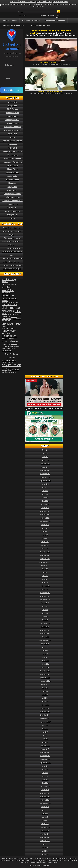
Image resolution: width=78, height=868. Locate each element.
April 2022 (45, 538)
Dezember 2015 (45, 793)
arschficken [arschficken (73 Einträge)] (8, 290)
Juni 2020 (45, 610)
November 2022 (45, 515)
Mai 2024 (45, 453)
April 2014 (45, 851)
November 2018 (45, 674)
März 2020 (45, 620)
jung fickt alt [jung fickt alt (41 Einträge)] (6, 333)
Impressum (32, 866)
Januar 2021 (45, 589)
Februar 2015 (45, 827)
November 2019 (45, 634)
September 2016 (45, 763)
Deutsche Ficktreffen (31, 21)
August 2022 (45, 525)
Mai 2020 (45, 613)
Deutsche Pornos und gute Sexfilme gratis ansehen (39, 1)
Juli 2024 (45, 450)
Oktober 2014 (45, 841)
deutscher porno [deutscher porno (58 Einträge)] (10, 305)
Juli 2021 (45, 569)
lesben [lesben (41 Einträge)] (4, 339)
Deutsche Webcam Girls (40, 25)
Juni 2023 (45, 491)
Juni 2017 (45, 732)
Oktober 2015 (45, 800)
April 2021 (45, 579)
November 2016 (45, 756)
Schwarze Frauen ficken (12, 201)
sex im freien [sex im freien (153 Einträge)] (11, 365)
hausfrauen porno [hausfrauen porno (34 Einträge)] (8, 328)
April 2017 (45, 739)
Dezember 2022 (45, 511)
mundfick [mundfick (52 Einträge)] (6, 344)
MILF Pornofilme (12, 180)
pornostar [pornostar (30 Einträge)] (17, 346)
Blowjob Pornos (13, 116)
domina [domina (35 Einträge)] (4, 314)
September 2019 (45, 640)
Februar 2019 (45, 664)
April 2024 (45, 457)
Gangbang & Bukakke (13, 151)
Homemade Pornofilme (12, 162)
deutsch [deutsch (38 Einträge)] (5, 301)
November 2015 (45, 797)
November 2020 (45, 596)
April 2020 (45, 617)
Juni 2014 (45, 844)
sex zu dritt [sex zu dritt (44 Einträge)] (6, 370)
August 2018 (45, 685)
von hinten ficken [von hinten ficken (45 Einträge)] (9, 372)
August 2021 (45, 566)
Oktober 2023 (45, 477)
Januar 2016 (45, 790)
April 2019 (45, 657)
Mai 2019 (45, 654)
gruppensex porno (58, 64)
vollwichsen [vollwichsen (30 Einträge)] (15, 370)
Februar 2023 (45, 504)
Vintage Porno (13, 215)
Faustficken (12, 144)
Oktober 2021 (45, 559)
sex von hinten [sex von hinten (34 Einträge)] (14, 368)
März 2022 (45, 542)
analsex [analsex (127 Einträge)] (7, 287)
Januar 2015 (45, 831)
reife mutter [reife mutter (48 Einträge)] (7, 350)
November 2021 (45, 555)
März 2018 (45, 701)
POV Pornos (12, 190)
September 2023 (45, 481)
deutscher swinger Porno (44, 64)
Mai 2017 (45, 735)
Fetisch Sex (12, 148)
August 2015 (45, 807)
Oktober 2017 (45, 718)
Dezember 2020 (45, 593)
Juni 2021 (45, 572)
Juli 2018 (45, 688)
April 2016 (45, 780)
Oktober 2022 (45, 518)
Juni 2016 (45, 773)
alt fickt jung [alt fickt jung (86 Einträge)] (9, 279)
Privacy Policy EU (43, 866)
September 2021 (45, 562)
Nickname (9, 65)
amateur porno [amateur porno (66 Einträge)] (9, 284)
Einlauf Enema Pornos (13, 141)
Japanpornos (12, 165)
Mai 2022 (45, 535)
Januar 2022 (45, 549)
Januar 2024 (45, 467)
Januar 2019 (45, 668)
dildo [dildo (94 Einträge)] (18, 311)
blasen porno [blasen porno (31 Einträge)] (6, 293)
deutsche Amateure (12, 127)
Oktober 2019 (45, 637)
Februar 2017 (45, 746)
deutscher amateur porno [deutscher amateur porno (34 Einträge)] (10, 303)
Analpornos (12, 106)
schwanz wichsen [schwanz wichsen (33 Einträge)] (8, 362)
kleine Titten (12, 169)
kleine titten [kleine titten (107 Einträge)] (9, 336)
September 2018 (45, 681)
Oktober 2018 (45, 678)
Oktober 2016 (45, 759)
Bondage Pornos (12, 120)
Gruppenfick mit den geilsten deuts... (51, 62)
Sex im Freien (12, 204)
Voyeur (12, 218)
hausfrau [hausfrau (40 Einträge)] (5, 326)
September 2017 (45, 722)
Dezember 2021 (45, 552)
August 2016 (45, 766)
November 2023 (45, 474)
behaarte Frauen (13, 113)
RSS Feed (43, 15)
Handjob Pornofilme (13, 158)
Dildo (13, 137)
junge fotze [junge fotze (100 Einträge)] (9, 331)
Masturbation (12, 176)
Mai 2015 (45, 817)
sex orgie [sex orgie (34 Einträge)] (5, 368)
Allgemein (13, 102)
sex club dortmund (66, 93)
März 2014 (45, 854)
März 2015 (45, 824)
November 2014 (45, 837)
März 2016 (45, 783)
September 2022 (45, 521)
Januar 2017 (45, 749)
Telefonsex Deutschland (55, 21)
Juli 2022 (45, 528)
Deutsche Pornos (10, 21)
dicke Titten (12, 134)
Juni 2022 (45, 532)
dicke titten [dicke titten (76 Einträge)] (8, 311)
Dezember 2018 (45, 671)
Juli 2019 (45, 647)
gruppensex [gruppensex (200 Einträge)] (12, 323)
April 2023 (45, 498)
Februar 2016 (45, 786)
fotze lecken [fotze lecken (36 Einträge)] (17, 319)
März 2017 (45, 742)
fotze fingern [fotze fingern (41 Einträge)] (7, 319)
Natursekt (13, 183)
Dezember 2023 (45, 470)
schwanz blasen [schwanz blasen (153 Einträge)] (12, 355)
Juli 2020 (45, 606)
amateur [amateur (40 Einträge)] (5, 282)
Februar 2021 (45, 586)
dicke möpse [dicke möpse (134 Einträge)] (11, 308)
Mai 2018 (45, 695)
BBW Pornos (12, 109)
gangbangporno (55, 93)
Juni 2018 (45, 691)
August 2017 (45, 725)
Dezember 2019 (45, 630)
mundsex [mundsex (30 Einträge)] (14, 344)
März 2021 (45, 583)
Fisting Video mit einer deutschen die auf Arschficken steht (12, 252)
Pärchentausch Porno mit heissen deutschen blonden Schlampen (12, 242)
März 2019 (45, 661)
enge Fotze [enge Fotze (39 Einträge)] (6, 316)
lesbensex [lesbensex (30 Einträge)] (11, 338)
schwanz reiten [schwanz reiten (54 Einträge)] (9, 360)
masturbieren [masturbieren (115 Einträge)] (11, 341)
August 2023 (45, 484)
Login (24, 15)
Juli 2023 (45, 487)
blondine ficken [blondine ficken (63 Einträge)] (9, 298)
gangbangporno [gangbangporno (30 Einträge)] (7, 320)
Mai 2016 (45, 776)
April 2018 (45, 698)
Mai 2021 (45, 576)
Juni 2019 (45, 651)
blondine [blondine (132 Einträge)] (8, 295)
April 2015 (45, 820)
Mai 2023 (45, 494)
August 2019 (45, 644)
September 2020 (45, 600)
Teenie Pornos (12, 208)
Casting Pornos (12, 123)
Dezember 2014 (45, 834)
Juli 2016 (45, 769)
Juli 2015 (45, 810)
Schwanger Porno (12, 197)
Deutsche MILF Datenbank (14, 25)
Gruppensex (12, 155)
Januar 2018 (45, 708)
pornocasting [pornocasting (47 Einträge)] (7, 346)
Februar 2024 (45, 464)
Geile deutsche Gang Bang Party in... (51, 91)
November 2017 (45, 715)
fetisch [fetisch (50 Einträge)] (14, 317)
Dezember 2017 (45, 712)
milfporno (67, 64)
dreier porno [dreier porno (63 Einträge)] (14, 314)
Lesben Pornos (12, 173)
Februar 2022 (45, 545)
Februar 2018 (45, 705)
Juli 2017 (45, 729)
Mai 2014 (45, 848)
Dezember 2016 (45, 752)
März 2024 (45, 460)
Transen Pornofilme (13, 211)
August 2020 (45, 603)
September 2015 (45, 803)
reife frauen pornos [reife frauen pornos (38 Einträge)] (9, 348)
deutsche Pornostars (12, 130)
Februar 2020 (45, 623)
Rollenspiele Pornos (13, 194)
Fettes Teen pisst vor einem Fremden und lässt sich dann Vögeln (12, 231)
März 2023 (45, 501)
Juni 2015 (45, 814)
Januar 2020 (45, 627)
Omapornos (13, 187)
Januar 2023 (45, 508)
